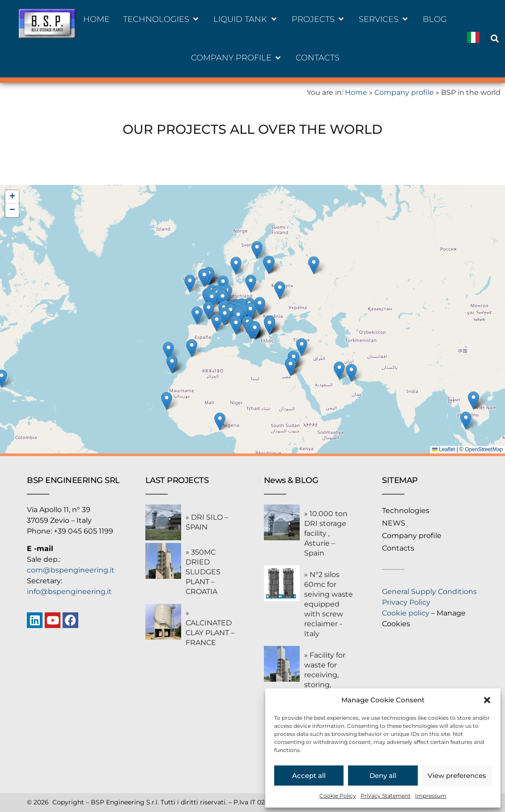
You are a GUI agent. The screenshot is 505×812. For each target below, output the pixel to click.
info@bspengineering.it (69, 592)
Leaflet (443, 449)
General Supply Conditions (429, 592)
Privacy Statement (386, 796)
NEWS (394, 523)
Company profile (404, 92)
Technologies (406, 511)
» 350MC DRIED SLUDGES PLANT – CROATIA (203, 572)
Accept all (309, 776)
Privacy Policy (406, 602)
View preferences (457, 776)
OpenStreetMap (484, 449)
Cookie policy (406, 613)
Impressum (431, 796)
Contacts (398, 548)
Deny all (383, 776)
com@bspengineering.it (71, 570)
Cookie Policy (338, 796)
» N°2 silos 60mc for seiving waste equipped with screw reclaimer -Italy (329, 604)
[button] (487, 700)
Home (356, 92)
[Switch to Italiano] (473, 39)
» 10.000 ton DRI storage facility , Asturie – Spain (326, 533)
